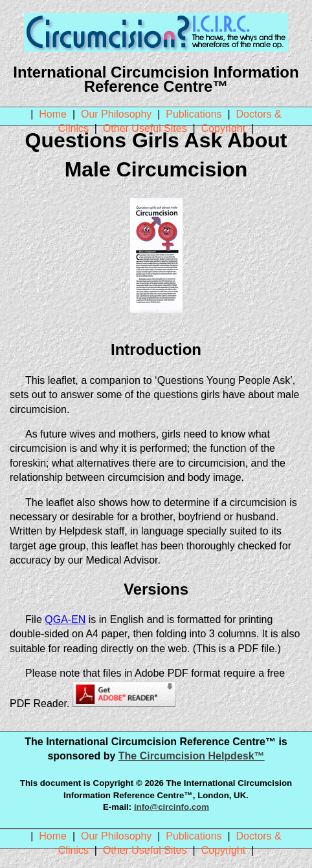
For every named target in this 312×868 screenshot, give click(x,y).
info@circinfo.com (172, 807)
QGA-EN (65, 619)
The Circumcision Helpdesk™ (192, 756)
